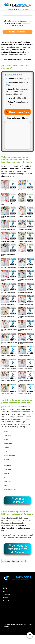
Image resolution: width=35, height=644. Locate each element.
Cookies (6, 598)
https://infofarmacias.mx (11, 525)
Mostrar (23, 561)
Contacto (6, 592)
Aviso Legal (7, 595)
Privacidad (7, 601)
